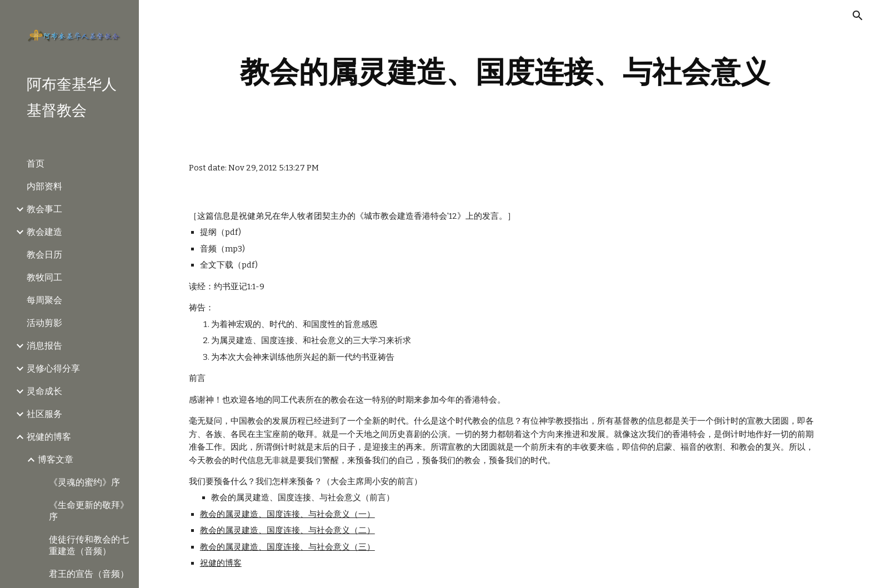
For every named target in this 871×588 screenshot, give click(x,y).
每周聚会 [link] (44, 300)
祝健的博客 (221, 563)
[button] (858, 16)
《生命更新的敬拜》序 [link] (89, 511)
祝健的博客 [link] (49, 437)
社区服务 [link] (44, 414)
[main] (505, 72)
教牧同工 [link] (44, 277)
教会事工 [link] (44, 209)
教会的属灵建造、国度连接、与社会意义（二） (287, 530)
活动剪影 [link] (44, 323)
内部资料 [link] (44, 186)
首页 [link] (36, 164)
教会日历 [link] (44, 255)
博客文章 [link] (56, 459)
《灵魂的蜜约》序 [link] (84, 482)
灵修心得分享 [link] (53, 368)
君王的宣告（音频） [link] (89, 574)
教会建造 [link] (44, 232)
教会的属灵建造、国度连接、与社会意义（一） (287, 514)
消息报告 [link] (44, 346)
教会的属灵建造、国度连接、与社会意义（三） (287, 547)
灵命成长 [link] (44, 391)
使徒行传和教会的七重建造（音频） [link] (89, 545)
